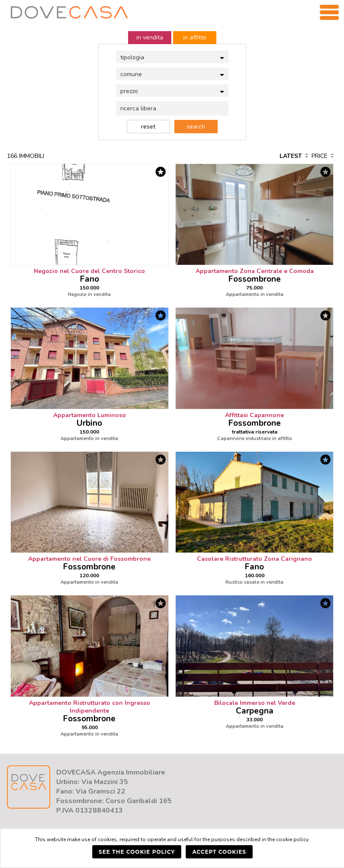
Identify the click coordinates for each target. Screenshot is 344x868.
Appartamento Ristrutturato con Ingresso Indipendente (90, 707)
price (323, 156)
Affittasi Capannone (254, 415)
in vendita (150, 37)
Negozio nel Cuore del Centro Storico (89, 271)
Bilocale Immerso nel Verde (255, 703)
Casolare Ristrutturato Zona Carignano (254, 559)
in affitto (195, 37)
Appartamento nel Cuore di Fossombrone (89, 559)
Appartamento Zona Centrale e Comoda (255, 271)
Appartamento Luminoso (90, 415)
